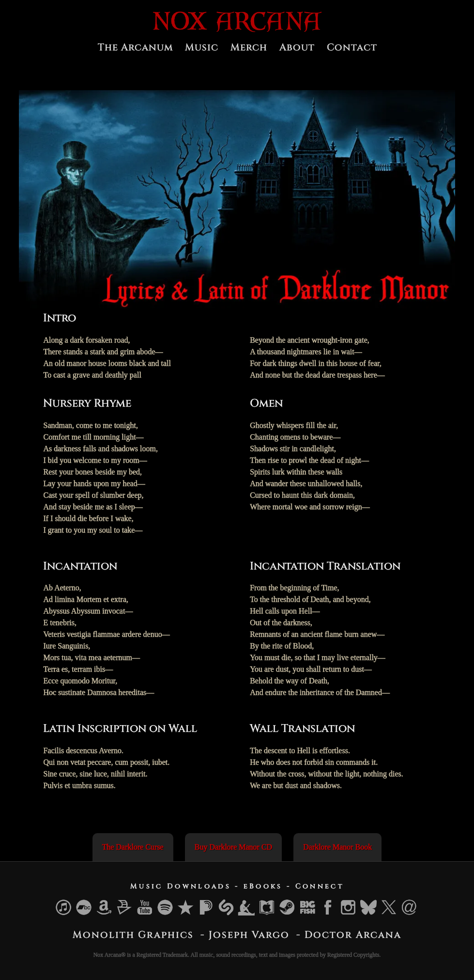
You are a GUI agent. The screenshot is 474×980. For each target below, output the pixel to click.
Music (202, 47)
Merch (249, 47)
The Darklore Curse (133, 847)
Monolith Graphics (133, 935)
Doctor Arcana (353, 935)
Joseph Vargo (249, 935)
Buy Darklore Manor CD (233, 847)
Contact (352, 47)
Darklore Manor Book (337, 847)
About (297, 47)
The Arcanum (135, 47)
